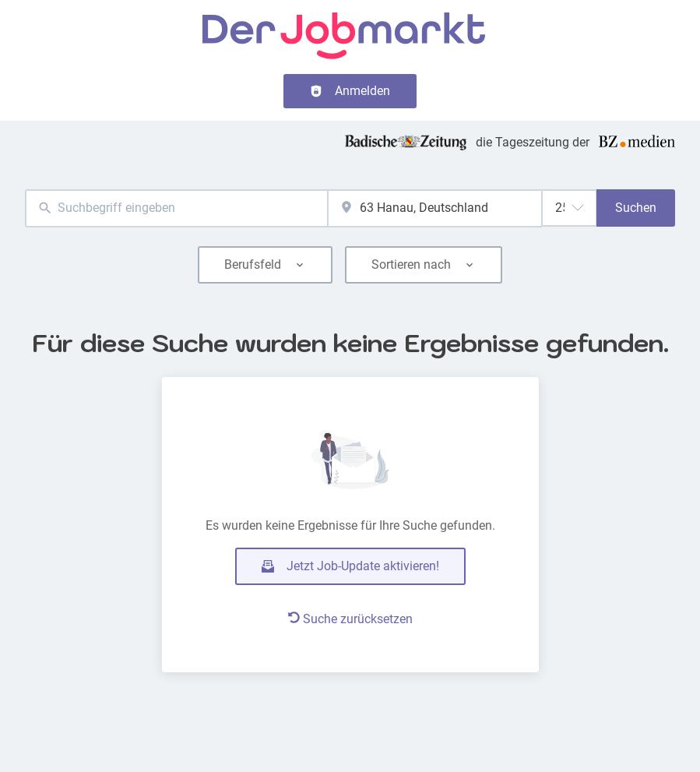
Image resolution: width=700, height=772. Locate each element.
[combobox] (176, 208)
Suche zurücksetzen (350, 619)
